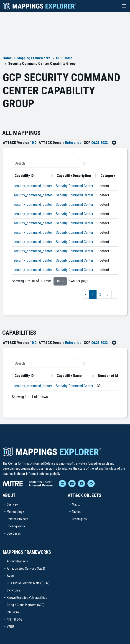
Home (7, 58)
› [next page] (115, 294)
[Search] (46, 163)
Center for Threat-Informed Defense (32, 464)
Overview (13, 504)
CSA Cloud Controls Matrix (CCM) (28, 583)
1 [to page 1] (93, 294)
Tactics (77, 512)
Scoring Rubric (16, 526)
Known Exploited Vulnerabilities (27, 598)
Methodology (15, 512)
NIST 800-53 (15, 619)
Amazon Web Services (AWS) (26, 569)
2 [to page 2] (100, 294)
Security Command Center (75, 186)
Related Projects (18, 519)
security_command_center (33, 186)
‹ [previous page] (86, 294)
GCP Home (64, 58)
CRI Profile (13, 590)
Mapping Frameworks (34, 58)
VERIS (11, 627)
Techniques (79, 519)
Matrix (76, 504)
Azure (11, 576)
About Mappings (17, 561)
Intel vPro (13, 612)
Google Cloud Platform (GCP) (26, 605)
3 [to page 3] (108, 294)
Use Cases (14, 534)
